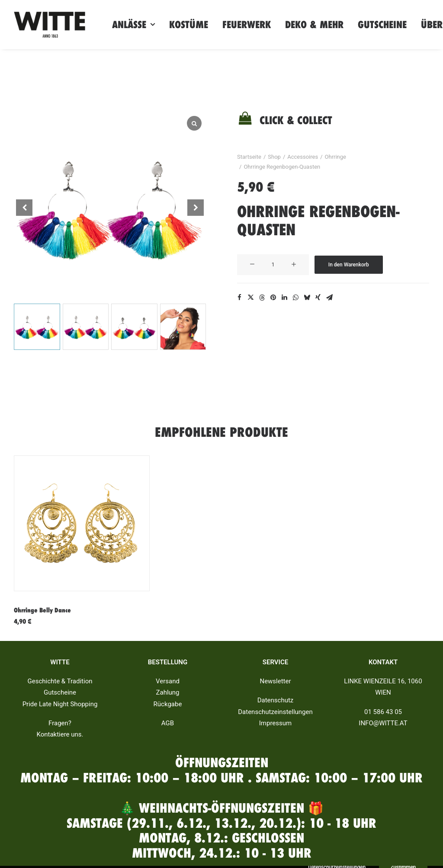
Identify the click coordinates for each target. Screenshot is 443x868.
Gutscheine (382, 25)
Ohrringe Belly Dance (42, 610)
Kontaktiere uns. (60, 734)
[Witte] (50, 25)
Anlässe (133, 25)
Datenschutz (276, 700)
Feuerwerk (247, 25)
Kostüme (189, 25)
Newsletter (275, 681)
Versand (168, 681)
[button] (196, 208)
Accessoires (303, 157)
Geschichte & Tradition (60, 681)
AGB (168, 723)
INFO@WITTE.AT (383, 723)
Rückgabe (168, 704)
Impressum (275, 723)
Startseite (249, 157)
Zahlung (167, 692)
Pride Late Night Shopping (60, 704)
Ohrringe (335, 157)
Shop (274, 157)
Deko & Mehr (314, 25)
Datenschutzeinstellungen (275, 712)
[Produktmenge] (273, 265)
